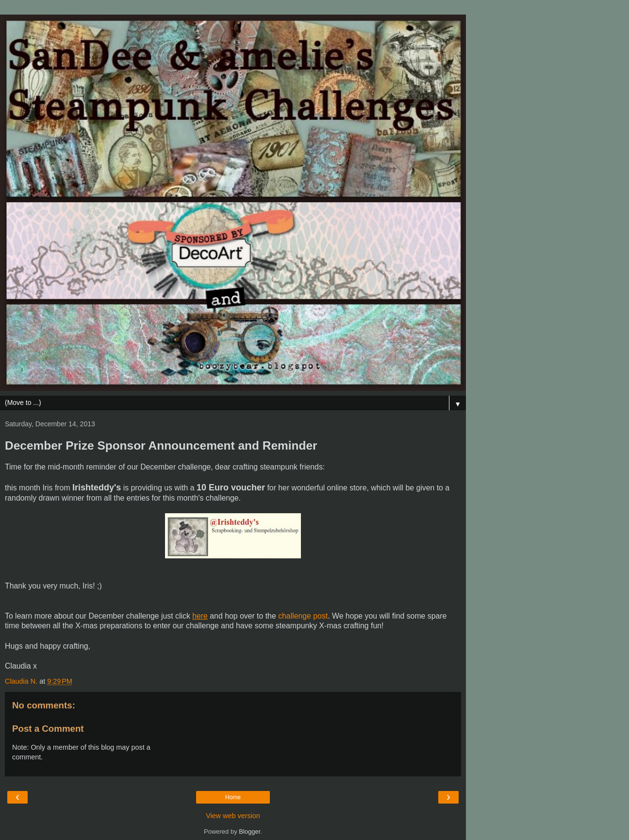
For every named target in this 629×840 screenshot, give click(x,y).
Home (233, 797)
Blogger (249, 832)
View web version (233, 816)
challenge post (303, 616)
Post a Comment (48, 729)
